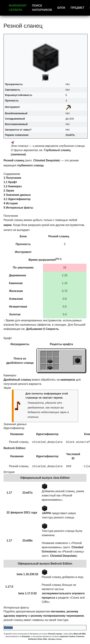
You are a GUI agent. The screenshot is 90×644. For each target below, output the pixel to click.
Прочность (12, 101)
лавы (27, 130)
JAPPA (46, 513)
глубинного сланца (30, 165)
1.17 (9, 493)
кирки (8, 225)
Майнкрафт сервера (18, 8)
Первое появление (17, 135)
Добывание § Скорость (43, 329)
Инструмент (12, 107)
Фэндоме (26, 636)
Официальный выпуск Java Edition (45, 478)
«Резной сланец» (55, 634)
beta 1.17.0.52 (27, 593)
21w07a (70, 135)
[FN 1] (59, 259)
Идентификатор (47, 434)
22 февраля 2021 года (22, 512)
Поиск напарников (42, 8)
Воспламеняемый (16, 124)
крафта (68, 344)
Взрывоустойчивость (19, 95)
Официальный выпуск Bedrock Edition (45, 564)
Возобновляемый (16, 113)
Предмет (77, 8)
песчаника (58, 611)
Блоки (8, 628)
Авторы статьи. (55, 639)
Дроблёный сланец (17, 380)
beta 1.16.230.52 (27, 574)
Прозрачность (14, 84)
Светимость (13, 90)
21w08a (27, 541)
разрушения (47, 260)
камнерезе (68, 380)
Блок (61, 8)
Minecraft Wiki (80, 634)
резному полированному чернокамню (57, 616)
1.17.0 (9, 587)
